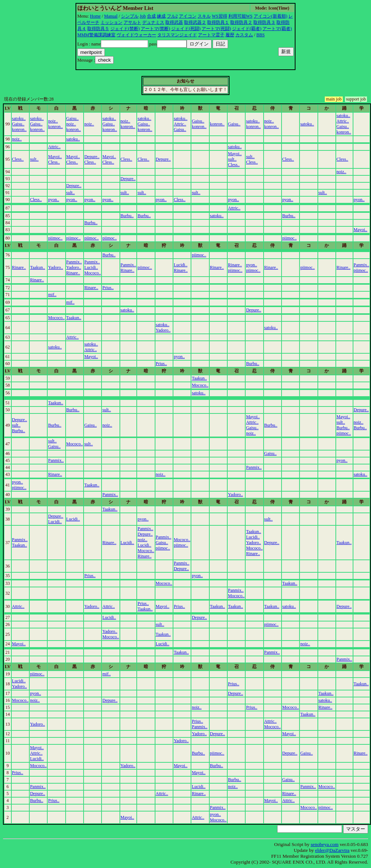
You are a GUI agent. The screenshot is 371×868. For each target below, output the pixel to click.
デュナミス (153, 22)
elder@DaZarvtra (333, 850)
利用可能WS (240, 16)
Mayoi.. (55, 157)
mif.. (52, 295)
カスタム (244, 35)
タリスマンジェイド (177, 35)
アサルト (132, 22)
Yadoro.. (56, 267)
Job (143, 16)
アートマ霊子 (211, 35)
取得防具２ (241, 22)
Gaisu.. (18, 124)
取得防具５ (98, 29)
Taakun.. (38, 267)
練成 (161, 16)
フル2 (172, 16)
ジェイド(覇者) (247, 29)
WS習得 (220, 16)
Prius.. (108, 288)
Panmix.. (74, 262)
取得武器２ (195, 22)
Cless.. (18, 159)
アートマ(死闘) (216, 29)
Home (95, 16)
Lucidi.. (91, 267)
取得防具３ (264, 22)
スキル (204, 16)
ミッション (111, 22)
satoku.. (19, 118)
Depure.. (92, 157)
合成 (151, 16)
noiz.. (53, 121)
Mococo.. (93, 273)
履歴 (230, 35)
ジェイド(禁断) (125, 29)
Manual (111, 16)
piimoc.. (55, 238)
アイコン (188, 16)
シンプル (130, 16)
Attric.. (180, 124)
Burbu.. (127, 216)
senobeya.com (324, 844)
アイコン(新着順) (271, 16)
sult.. (34, 159)
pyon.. (54, 200)
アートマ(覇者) (277, 29)
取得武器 (174, 22)
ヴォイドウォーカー (136, 35)
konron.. (19, 130)
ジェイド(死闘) (186, 29)
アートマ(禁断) (155, 29)
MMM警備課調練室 (96, 35)
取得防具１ (218, 22)
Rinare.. (19, 267)
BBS (260, 35)
